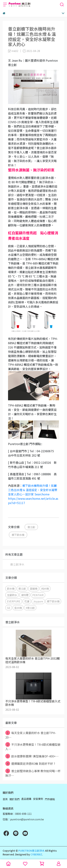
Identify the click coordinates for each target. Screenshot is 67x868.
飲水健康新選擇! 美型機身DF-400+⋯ (32, 756)
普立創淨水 (17, 564)
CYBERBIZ (36, 854)
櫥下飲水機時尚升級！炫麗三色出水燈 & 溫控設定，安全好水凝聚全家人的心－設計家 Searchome (33, 490)
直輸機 (34, 588)
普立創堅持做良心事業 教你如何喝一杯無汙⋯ (33, 773)
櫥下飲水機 (18, 535)
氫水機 (18, 608)
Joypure (38, 601)
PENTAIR (38, 595)
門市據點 (50, 799)
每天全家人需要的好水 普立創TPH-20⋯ (31, 735)
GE (9, 608)
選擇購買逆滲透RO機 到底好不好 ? (30, 764)
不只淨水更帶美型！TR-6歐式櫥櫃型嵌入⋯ (33, 747)
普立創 (31, 527)
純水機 (45, 588)
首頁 (5, 799)
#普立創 (30, 608)
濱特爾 (25, 595)
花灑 (27, 601)
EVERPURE (14, 601)
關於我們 (14, 799)
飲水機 (11, 588)
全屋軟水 (12, 595)
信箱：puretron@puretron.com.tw (23, 819)
